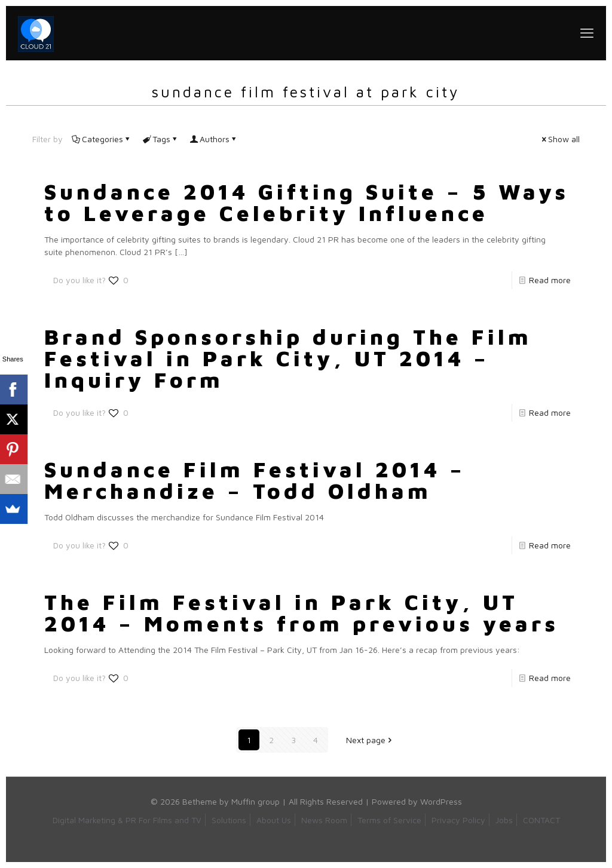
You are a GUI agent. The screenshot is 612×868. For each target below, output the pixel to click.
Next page (370, 740)
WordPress (441, 801)
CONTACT (541, 820)
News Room (324, 820)
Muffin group (255, 801)
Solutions (229, 820)
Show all (560, 139)
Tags (160, 139)
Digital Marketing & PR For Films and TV (127, 820)
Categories (102, 139)
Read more (550, 280)
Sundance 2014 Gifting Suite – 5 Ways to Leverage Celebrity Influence (307, 202)
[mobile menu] (587, 33)
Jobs (504, 820)
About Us (274, 820)
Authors (214, 139)
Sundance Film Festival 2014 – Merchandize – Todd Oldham (255, 480)
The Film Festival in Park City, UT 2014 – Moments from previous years (302, 613)
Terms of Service (389, 820)
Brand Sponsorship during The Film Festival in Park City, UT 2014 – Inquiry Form (288, 358)
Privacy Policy (458, 820)
